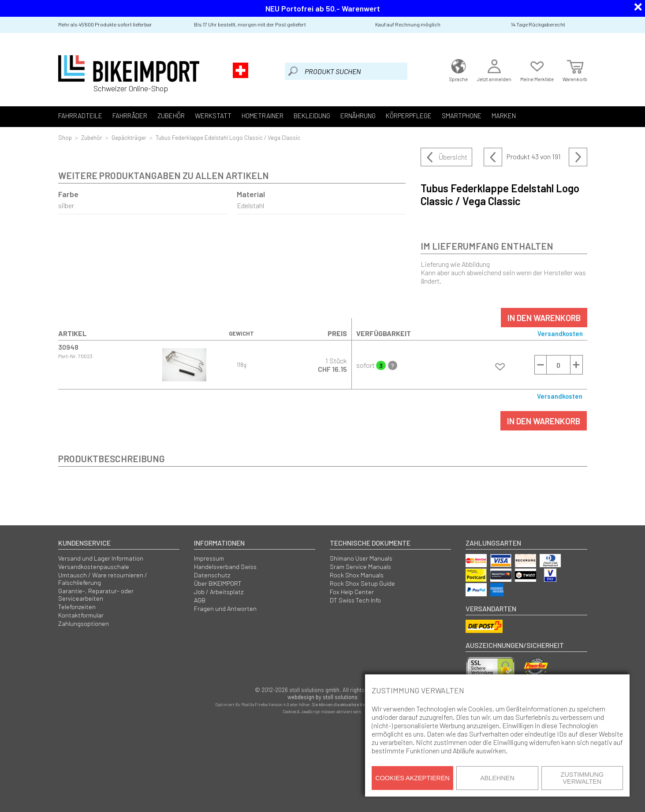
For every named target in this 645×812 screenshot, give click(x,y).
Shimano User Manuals (361, 558)
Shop (65, 137)
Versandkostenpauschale (94, 567)
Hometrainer (263, 116)
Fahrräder (130, 116)
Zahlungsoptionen (84, 623)
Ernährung (358, 116)
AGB (200, 600)
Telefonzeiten (77, 607)
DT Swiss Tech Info (355, 600)
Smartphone (462, 116)
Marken (504, 116)
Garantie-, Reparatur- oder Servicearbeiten (96, 595)
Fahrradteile (80, 116)
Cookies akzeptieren (412, 778)
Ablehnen (497, 778)
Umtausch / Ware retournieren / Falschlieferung (103, 579)
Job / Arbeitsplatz (219, 592)
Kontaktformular (81, 615)
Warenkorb (575, 69)
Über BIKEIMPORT (218, 583)
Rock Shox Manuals (357, 575)
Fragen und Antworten (225, 608)
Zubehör (171, 116)
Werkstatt (213, 116)
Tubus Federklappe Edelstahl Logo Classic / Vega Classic (228, 137)
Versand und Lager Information (101, 558)
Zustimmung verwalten (582, 778)
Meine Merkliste (537, 69)
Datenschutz (212, 575)
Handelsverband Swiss (225, 567)
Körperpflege (409, 116)
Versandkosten (560, 333)
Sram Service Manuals (360, 567)
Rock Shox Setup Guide (362, 583)
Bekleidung (312, 116)
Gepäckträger (129, 137)
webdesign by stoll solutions (322, 697)
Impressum (209, 558)
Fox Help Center (352, 592)
